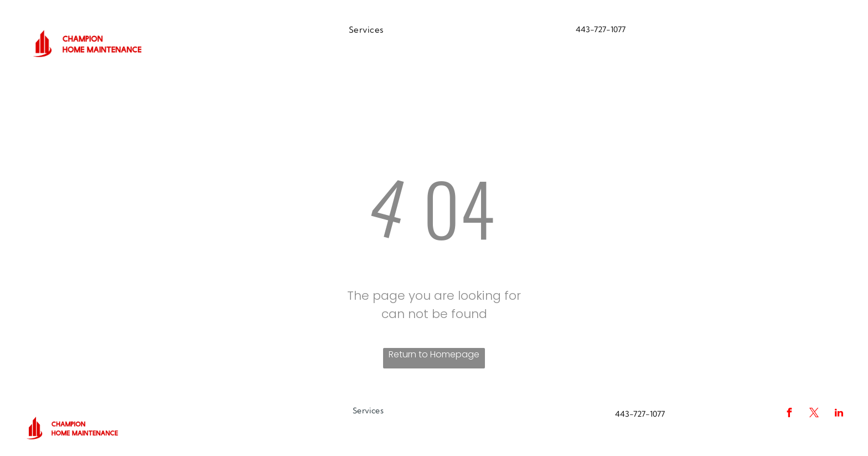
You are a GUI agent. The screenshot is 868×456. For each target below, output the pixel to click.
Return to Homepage (434, 354)
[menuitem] (366, 30)
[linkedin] (839, 414)
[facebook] (789, 414)
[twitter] (814, 414)
